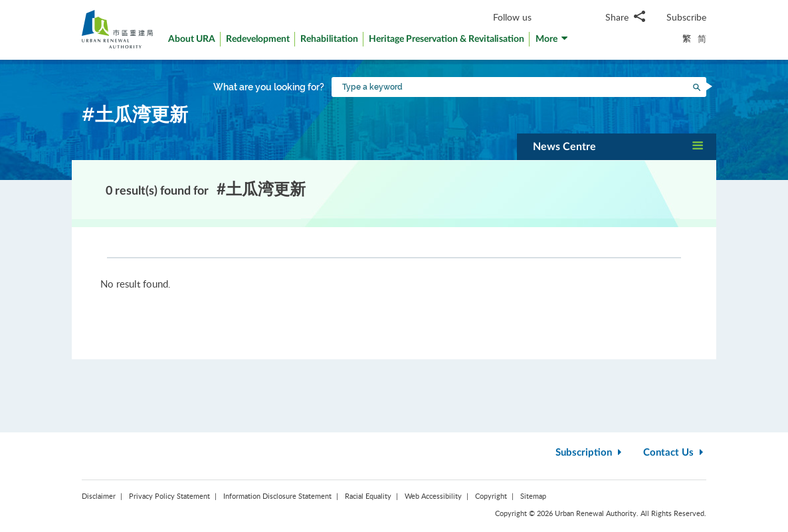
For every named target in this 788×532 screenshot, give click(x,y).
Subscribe (686, 17)
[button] (552, 42)
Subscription (590, 453)
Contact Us (675, 453)
